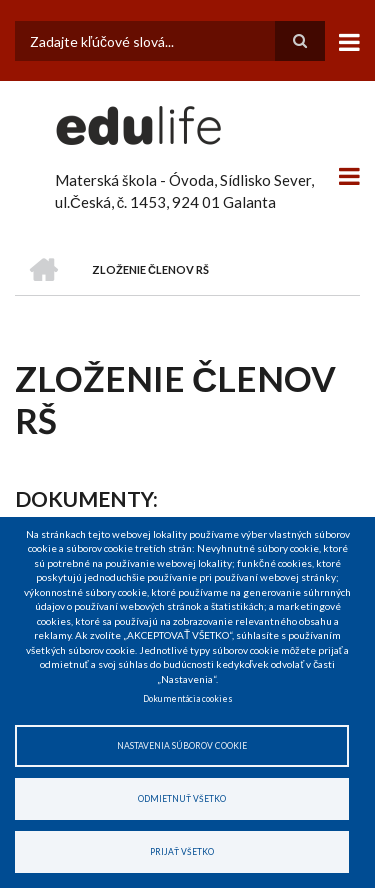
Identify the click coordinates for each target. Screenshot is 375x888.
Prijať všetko (182, 852)
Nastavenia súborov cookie (182, 746)
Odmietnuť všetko (182, 799)
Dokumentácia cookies (188, 699)
